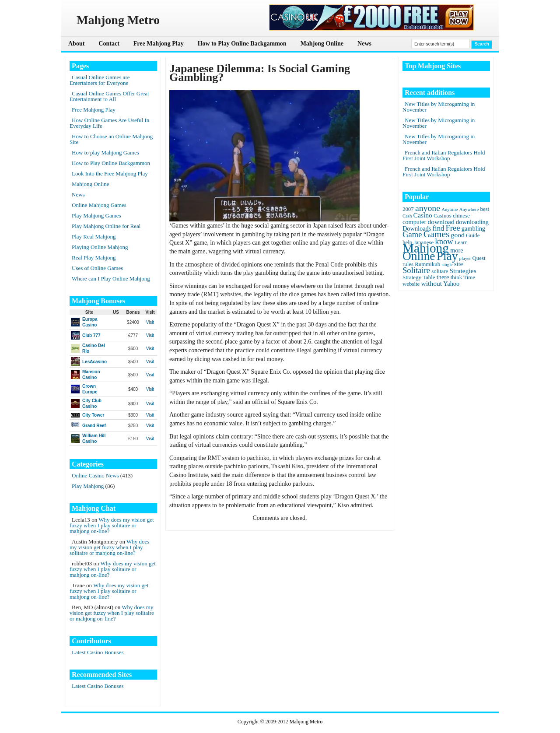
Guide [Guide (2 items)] (473, 235)
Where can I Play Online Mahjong (111, 279)
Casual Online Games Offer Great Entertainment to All (109, 96)
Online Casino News (95, 475)
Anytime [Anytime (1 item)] (450, 209)
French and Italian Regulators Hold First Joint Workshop (444, 155)
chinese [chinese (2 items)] (461, 216)
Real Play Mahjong (94, 258)
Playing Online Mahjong (100, 247)
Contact (109, 44)
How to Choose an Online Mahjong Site (111, 139)
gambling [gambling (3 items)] (473, 228)
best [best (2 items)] (485, 209)
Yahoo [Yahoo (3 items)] (451, 284)
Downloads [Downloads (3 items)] (417, 228)
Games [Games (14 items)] (437, 234)
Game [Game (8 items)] (412, 234)
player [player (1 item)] (465, 258)
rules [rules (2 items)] (408, 264)
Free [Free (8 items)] (453, 228)
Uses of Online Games (97, 268)
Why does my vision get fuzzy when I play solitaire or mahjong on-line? (112, 525)
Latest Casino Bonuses (98, 652)
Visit (150, 322)
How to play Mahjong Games (105, 153)
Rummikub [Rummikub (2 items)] (427, 264)
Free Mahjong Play (159, 44)
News (364, 44)
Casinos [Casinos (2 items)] (443, 216)
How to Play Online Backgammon (242, 44)
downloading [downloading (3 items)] (472, 222)
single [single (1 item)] (447, 265)
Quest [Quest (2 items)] (479, 258)
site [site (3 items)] (458, 264)
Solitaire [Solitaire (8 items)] (416, 270)
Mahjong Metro (306, 722)
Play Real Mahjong (94, 237)
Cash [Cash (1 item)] (407, 216)
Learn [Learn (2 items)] (461, 242)
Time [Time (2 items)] (469, 277)
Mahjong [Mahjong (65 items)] (426, 248)
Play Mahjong (88, 486)
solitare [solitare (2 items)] (440, 271)
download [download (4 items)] (441, 222)
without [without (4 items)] (432, 283)
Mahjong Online (322, 44)
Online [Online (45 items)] (419, 256)
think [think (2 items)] (456, 277)
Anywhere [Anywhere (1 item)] (469, 209)
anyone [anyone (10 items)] (428, 208)
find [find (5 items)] (439, 228)
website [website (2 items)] (411, 284)
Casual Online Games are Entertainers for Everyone (100, 80)
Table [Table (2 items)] (429, 277)
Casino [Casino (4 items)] (423, 215)
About (76, 44)
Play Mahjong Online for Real (106, 226)
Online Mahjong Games (99, 205)
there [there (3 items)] (443, 277)
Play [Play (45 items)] (447, 256)
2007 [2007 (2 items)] (408, 209)
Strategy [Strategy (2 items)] (412, 277)
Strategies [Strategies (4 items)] (463, 271)
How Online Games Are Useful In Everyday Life (109, 123)
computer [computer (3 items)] (414, 222)
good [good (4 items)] (458, 235)
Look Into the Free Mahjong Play (110, 174)
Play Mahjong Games (96, 216)
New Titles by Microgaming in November (439, 107)
